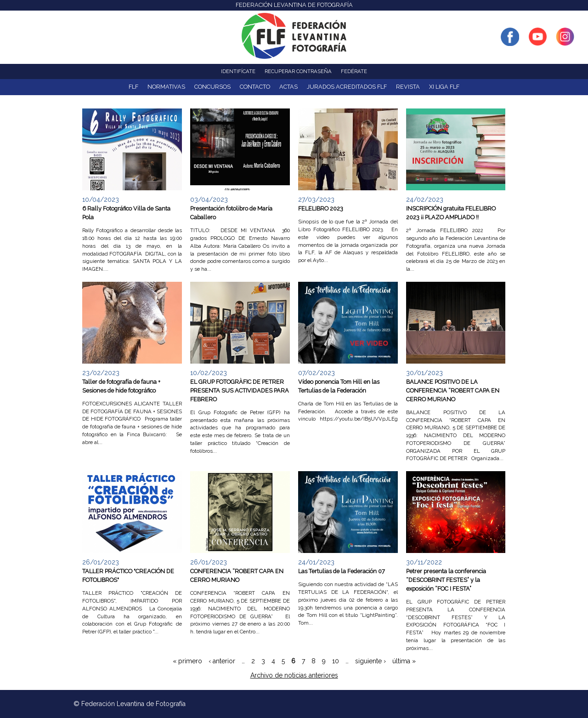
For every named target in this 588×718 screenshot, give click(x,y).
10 (336, 661)
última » (404, 661)
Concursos (212, 87)
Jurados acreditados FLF (347, 87)
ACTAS (288, 87)
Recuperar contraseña (298, 71)
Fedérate (354, 71)
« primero (187, 661)
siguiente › (370, 661)
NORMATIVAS (166, 87)
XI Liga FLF (444, 87)
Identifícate (238, 71)
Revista (408, 87)
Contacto (255, 87)
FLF (133, 87)
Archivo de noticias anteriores (294, 675)
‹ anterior (222, 661)
